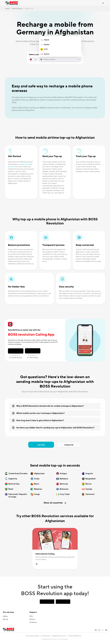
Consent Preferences (75, 636)
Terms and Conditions (33, 636)
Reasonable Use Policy (59, 636)
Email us (32, 619)
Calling (5, 616)
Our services (8, 612)
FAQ (31, 616)
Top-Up (5, 619)
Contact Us (69, 445)
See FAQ (41, 445)
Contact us (33, 622)
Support (33, 612)
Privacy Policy (46, 636)
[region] (60, 47)
